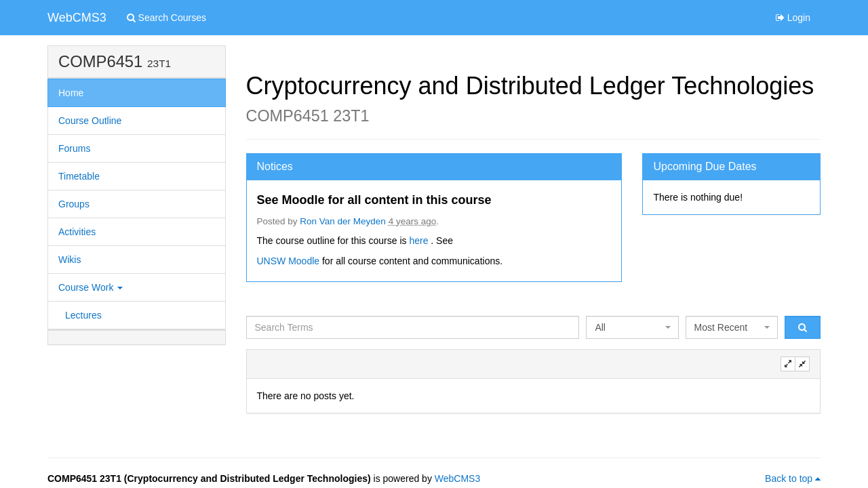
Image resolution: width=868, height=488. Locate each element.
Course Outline (90, 121)
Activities (77, 232)
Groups (74, 204)
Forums (74, 148)
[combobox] (632, 327)
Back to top (793, 479)
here (420, 241)
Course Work (91, 287)
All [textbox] (600, 327)
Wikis (70, 260)
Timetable (79, 176)
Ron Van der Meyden (343, 221)
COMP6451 (100, 61)
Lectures (83, 315)
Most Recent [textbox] (721, 327)
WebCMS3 (77, 18)
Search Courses (166, 18)
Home (71, 93)
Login (793, 18)
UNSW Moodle (290, 261)
